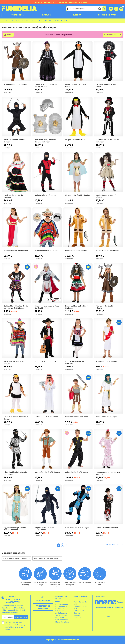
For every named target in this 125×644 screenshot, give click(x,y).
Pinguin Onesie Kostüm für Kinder (76, 85)
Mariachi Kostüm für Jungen (46, 361)
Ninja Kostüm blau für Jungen (77, 528)
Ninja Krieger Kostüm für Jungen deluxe (44, 529)
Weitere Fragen (61, 615)
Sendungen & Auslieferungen (61, 612)
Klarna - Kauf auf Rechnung (62, 608)
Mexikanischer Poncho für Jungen (14, 362)
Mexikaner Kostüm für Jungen (47, 251)
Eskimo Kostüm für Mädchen (107, 251)
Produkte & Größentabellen (62, 619)
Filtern (10, 35)
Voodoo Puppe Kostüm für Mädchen (106, 196)
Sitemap (77, 615)
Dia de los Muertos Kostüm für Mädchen (77, 307)
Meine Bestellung (62, 622)
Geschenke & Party (107, 15)
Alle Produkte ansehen (115, 545)
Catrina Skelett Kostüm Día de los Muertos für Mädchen (16, 307)
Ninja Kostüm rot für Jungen (46, 195)
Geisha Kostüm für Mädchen (107, 528)
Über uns (77, 618)
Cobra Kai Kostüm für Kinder (77, 472)
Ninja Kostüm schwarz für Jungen (14, 141)
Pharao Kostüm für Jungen (106, 417)
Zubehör (77, 15)
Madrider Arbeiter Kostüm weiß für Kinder (108, 473)
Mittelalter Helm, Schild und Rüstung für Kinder (45, 141)
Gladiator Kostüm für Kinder (76, 417)
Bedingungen (22, 625)
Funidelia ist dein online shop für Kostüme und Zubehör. (19, 9)
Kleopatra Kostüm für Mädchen (78, 195)
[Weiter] (67, 545)
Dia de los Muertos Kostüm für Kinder (108, 85)
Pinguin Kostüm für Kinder (76, 140)
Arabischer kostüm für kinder (46, 417)
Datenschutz (79, 611)
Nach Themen (16, 15)
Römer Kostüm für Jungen (106, 361)
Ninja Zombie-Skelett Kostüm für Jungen (16, 473)
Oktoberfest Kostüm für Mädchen (75, 362)
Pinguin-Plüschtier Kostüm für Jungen (16, 418)
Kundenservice (43, 599)
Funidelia (5, 21)
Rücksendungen (62, 604)
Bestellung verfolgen (43, 607)
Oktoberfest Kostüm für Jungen (47, 472)
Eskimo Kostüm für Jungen (76, 251)
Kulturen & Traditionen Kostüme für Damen (48, 558)
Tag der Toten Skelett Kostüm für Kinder (107, 141)
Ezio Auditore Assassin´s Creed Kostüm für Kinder (47, 307)
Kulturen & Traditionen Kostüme (27, 21)
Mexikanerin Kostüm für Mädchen (13, 196)
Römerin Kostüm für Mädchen (16, 251)
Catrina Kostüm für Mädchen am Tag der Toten (46, 85)
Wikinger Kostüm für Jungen (15, 84)
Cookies (77, 613)
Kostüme (46, 15)
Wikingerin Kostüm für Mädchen (105, 307)
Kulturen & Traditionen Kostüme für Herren (17, 558)
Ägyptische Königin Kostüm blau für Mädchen (15, 529)
